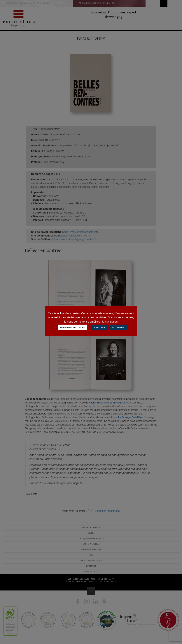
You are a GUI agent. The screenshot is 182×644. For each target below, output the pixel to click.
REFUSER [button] (99, 327)
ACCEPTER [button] (118, 327)
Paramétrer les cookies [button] (72, 327)
